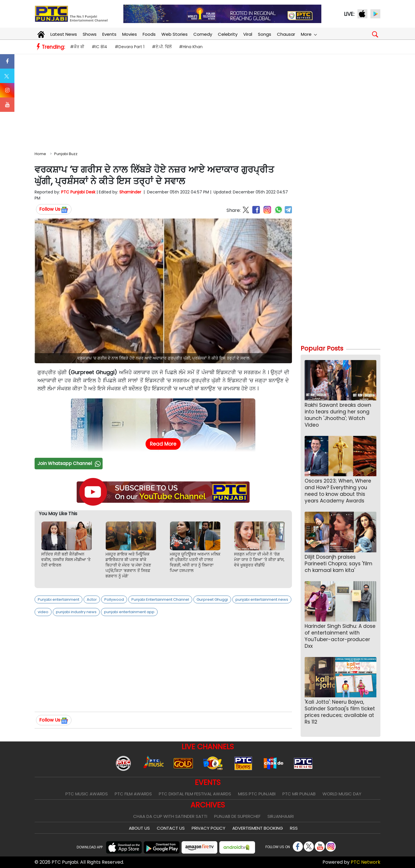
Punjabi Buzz (66, 154)
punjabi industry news (76, 612)
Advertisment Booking (258, 828)
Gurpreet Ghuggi (212, 599)
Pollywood (114, 599)
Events (109, 34)
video (43, 612)
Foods (149, 34)
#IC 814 (99, 47)
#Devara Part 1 (130, 47)
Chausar (286, 34)
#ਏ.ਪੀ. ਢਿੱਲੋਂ (162, 47)
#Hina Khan (191, 47)
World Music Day (342, 794)
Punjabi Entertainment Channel (160, 599)
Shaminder (130, 192)
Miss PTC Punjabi (257, 794)
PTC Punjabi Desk (78, 192)
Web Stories (175, 34)
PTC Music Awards (87, 794)
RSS (294, 828)
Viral (248, 34)
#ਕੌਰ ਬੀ (77, 47)
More (309, 34)
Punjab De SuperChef (237, 816)
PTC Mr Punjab (299, 794)
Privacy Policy (209, 828)
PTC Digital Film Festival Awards (195, 794)
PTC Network (366, 862)
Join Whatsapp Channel (70, 463)
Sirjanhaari (281, 816)
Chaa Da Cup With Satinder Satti (170, 816)
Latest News (64, 34)
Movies (130, 34)
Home (40, 154)
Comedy (203, 34)
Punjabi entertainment (59, 599)
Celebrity (228, 34)
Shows (90, 34)
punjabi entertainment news (262, 599)
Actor (92, 599)
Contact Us (171, 828)
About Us (139, 828)
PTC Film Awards (133, 794)
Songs (265, 34)
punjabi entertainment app (129, 612)
